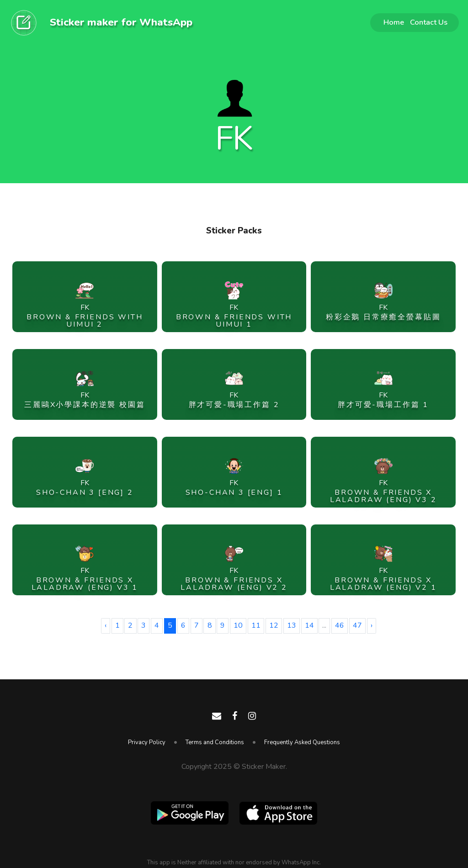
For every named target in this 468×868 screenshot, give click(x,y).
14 (309, 625)
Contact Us (429, 22)
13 (292, 625)
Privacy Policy (147, 742)
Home (394, 22)
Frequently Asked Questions (302, 742)
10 (238, 625)
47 (357, 625)
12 (274, 625)
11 (256, 625)
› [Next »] (372, 625)
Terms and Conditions (215, 742)
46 (340, 625)
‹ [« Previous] (106, 625)
